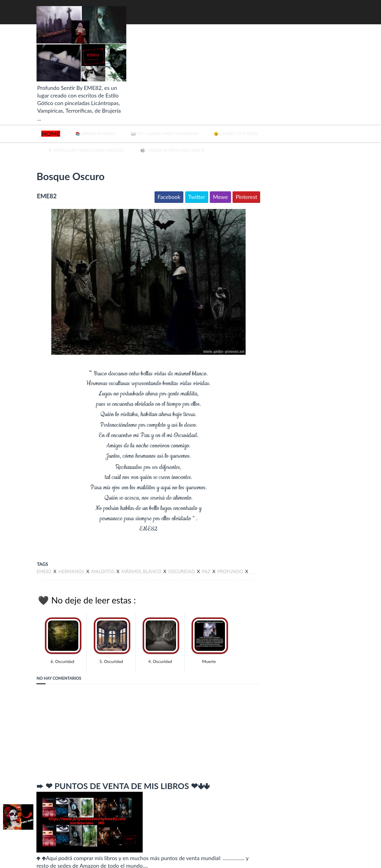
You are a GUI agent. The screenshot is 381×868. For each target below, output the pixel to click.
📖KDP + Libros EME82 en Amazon (180, 125)
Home (35, 125)
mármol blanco (126, 563)
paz (190, 563)
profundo (215, 563)
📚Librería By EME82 (85, 125)
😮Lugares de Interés (278, 125)
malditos (87, 563)
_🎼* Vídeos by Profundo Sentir (208, 141)
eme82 (29, 563)
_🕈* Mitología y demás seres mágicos (86, 141)
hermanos (56, 563)
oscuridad (166, 563)
